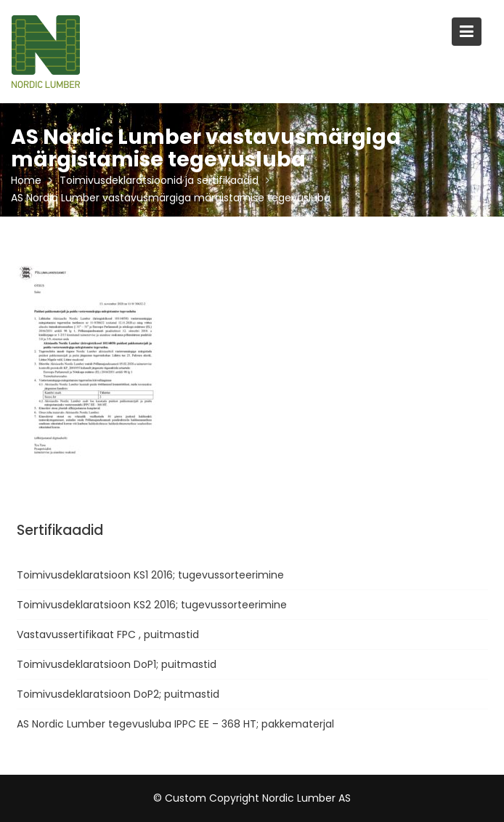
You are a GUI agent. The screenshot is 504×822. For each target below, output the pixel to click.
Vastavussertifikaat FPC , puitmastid (108, 634)
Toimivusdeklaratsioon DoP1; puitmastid (117, 664)
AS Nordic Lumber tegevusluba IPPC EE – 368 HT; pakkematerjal (175, 724)
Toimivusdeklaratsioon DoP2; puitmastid (118, 694)
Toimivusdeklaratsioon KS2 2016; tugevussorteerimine (152, 605)
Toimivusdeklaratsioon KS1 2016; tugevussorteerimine (150, 575)
